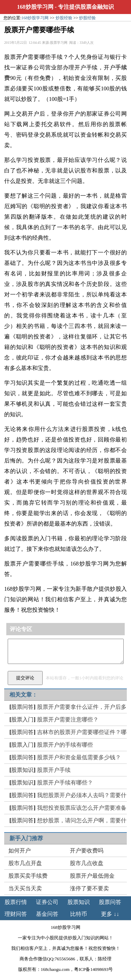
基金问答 (47, 914)
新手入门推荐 (26, 838)
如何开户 (20, 851)
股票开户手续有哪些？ (65, 783)
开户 (22, 57)
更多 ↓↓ (110, 914)
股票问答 (22, 707)
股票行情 (16, 902)
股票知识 (22, 770)
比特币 (79, 914)
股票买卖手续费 (28, 876)
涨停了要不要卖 (89, 888)
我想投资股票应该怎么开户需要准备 (82, 808)
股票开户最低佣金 (92, 876)
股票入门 (22, 719)
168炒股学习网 (35, 7)
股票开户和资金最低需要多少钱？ (79, 757)
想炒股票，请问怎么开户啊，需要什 (82, 820)
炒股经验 (64, 18)
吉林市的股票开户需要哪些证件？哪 (82, 732)
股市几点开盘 (25, 863)
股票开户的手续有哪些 (65, 745)
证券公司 (47, 902)
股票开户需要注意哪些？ (68, 719)
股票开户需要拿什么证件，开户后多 (82, 707)
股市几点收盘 (87, 863)
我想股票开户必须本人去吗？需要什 (82, 795)
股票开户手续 (54, 770)
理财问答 (16, 914)
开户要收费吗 (87, 851)
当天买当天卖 (25, 888)
